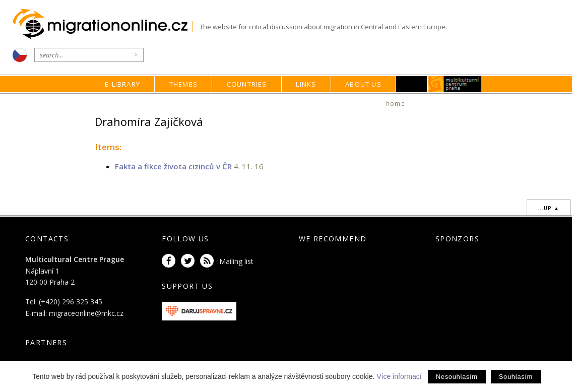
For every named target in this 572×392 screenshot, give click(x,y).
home (396, 104)
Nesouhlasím (457, 377)
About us (363, 84)
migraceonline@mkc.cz (86, 313)
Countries (247, 84)
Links (306, 84)
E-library (122, 84)
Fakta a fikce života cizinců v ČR (173, 166)
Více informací (399, 376)
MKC (455, 84)
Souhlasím (516, 377)
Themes (183, 84)
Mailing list (236, 261)
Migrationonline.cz (103, 24)
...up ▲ (549, 208)
